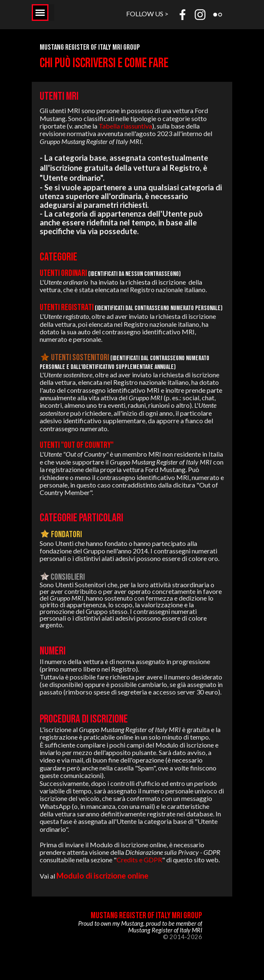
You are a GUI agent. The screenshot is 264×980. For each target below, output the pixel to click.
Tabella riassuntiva (125, 126)
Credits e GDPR (139, 860)
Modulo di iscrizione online (102, 876)
